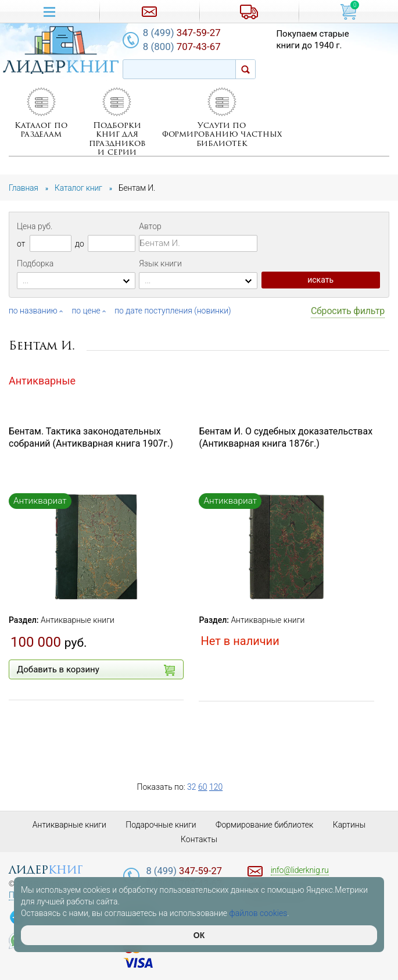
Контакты (199, 839)
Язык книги (160, 263)
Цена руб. (35, 226)
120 (216, 787)
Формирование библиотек (265, 825)
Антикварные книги (78, 620)
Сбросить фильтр (348, 311)
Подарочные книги (161, 825)
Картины (349, 825)
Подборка (35, 263)
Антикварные (42, 381)
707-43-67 (182, 47)
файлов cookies (259, 913)
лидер (46, 870)
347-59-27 (182, 33)
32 (192, 787)
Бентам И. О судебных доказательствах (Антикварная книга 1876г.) (286, 437)
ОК (199, 935)
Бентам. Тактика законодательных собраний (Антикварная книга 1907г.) (91, 437)
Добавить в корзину (96, 670)
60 (203, 787)
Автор (150, 226)
